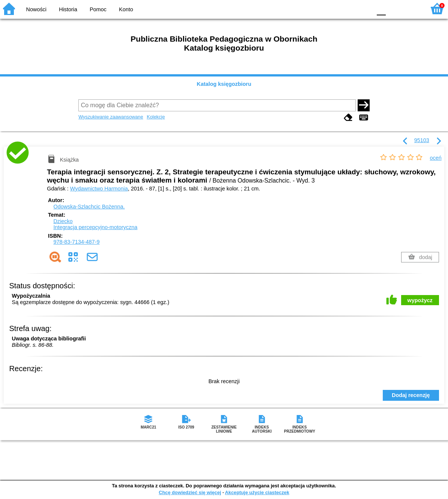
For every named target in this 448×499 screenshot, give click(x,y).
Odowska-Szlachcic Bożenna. (89, 207)
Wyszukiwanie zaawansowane (111, 117)
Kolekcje (156, 117)
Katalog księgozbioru (224, 84)
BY (364, 8)
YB (348, 8)
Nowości (36, 9)
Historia (68, 9)
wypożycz (420, 300)
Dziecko (63, 221)
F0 (381, 8)
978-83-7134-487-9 (76, 242)
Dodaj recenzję (411, 395)
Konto (126, 9)
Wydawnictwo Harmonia (99, 189)
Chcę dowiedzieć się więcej (190, 492)
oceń (436, 158)
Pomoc (98, 9)
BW (334, 8)
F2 (411, 8)
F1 (394, 8)
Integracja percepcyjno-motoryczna (95, 227)
